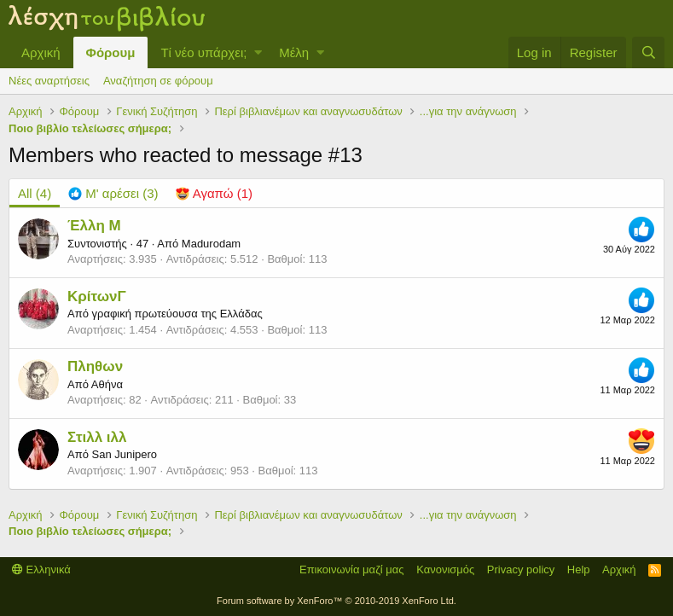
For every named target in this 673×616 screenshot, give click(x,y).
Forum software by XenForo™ (336, 601)
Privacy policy (521, 570)
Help (579, 570)
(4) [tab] (35, 193)
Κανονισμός (445, 570)
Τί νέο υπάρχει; (203, 52)
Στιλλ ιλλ (97, 437)
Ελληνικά (41, 570)
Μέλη (294, 52)
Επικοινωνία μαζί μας (352, 570)
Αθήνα (107, 384)
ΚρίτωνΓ (97, 296)
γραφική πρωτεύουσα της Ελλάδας (177, 314)
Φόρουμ (111, 52)
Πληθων (95, 366)
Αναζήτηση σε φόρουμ (158, 81)
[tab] (113, 193)
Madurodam (211, 244)
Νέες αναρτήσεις (49, 81)
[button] (258, 52)
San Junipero (124, 454)
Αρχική (41, 52)
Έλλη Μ (94, 226)
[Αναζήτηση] (648, 52)
